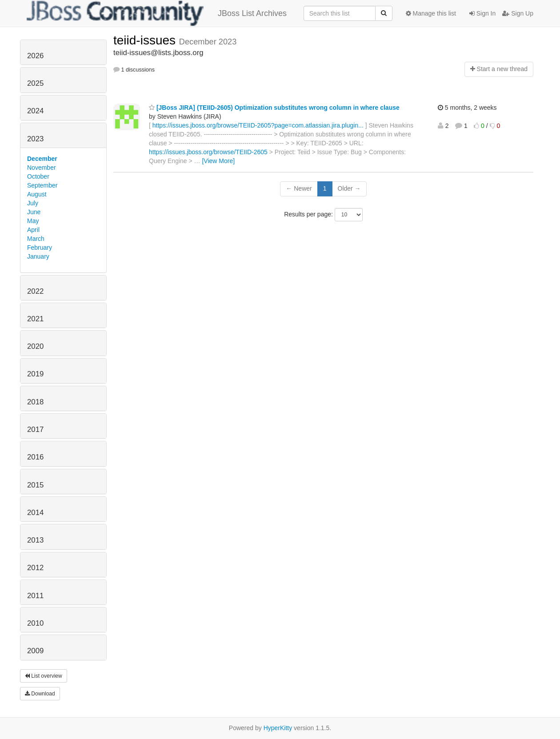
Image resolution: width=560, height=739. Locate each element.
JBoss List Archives (157, 13)
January (38, 256)
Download (40, 694)
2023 (35, 139)
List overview (44, 676)
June (34, 212)
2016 (35, 457)
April (33, 230)
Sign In (482, 13)
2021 (35, 319)
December (42, 159)
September (42, 185)
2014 (35, 513)
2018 (35, 402)
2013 (35, 540)
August (37, 194)
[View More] (218, 161)
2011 (35, 596)
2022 (35, 291)
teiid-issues (146, 40)
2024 (35, 111)
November (42, 168)
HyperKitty (278, 728)
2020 (35, 346)
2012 (35, 568)
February (40, 248)
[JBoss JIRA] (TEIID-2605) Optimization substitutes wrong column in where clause (274, 108)
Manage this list (431, 13)
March (36, 239)
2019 (35, 374)
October (38, 176)
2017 (35, 429)
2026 (35, 56)
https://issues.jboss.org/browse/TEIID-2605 (208, 152)
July (33, 203)
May (33, 221)
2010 (35, 623)
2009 (35, 651)
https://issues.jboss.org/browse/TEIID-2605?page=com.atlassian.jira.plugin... (258, 125)
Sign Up (518, 13)
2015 (35, 485)
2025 (35, 83)
